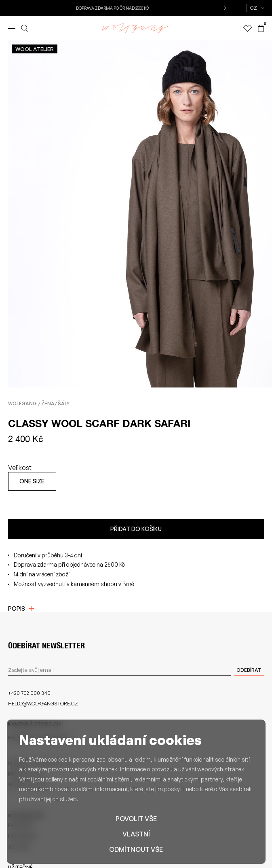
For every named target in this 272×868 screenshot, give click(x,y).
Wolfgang (22, 403)
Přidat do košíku (136, 529)
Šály (64, 403)
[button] (224, 8)
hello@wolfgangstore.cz (43, 704)
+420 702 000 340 (29, 693)
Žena (48, 403)
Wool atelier (35, 49)
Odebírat (249, 670)
